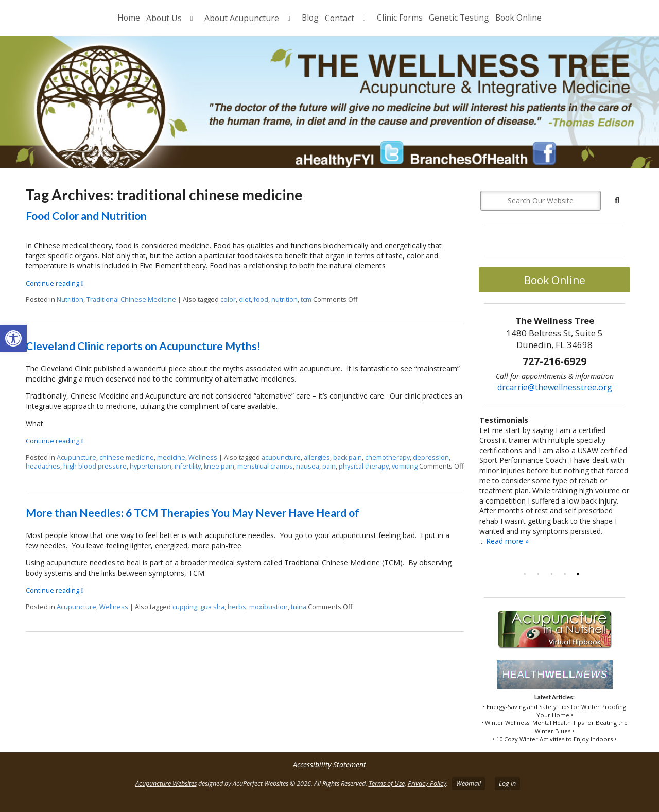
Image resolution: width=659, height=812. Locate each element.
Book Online (518, 18)
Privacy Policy (427, 783)
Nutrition (70, 299)
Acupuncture (76, 457)
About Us (164, 18)
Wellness (203, 457)
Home (129, 18)
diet (245, 299)
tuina (299, 607)
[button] (13, 338)
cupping (185, 607)
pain (329, 466)
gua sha (212, 607)
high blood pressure (95, 466)
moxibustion (268, 607)
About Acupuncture (242, 18)
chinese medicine (127, 457)
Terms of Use (387, 783)
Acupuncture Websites (166, 783)
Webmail (469, 783)
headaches (43, 466)
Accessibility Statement (329, 764)
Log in (507, 783)
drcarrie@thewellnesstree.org (555, 387)
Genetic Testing (459, 18)
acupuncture (281, 457)
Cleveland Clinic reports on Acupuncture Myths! (143, 346)
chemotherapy (387, 457)
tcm (306, 299)
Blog (310, 18)
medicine (171, 457)
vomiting (405, 466)
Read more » (507, 541)
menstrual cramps (265, 466)
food (261, 299)
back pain (348, 457)
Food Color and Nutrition (86, 215)
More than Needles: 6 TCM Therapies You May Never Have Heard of (193, 513)
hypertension (151, 466)
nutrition (284, 299)
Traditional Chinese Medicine (131, 299)
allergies (317, 457)
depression (431, 457)
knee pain (219, 466)
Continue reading (55, 283)
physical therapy (364, 466)
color (228, 299)
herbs (237, 607)
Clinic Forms (400, 18)
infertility (188, 466)
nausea (308, 466)
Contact (340, 18)
